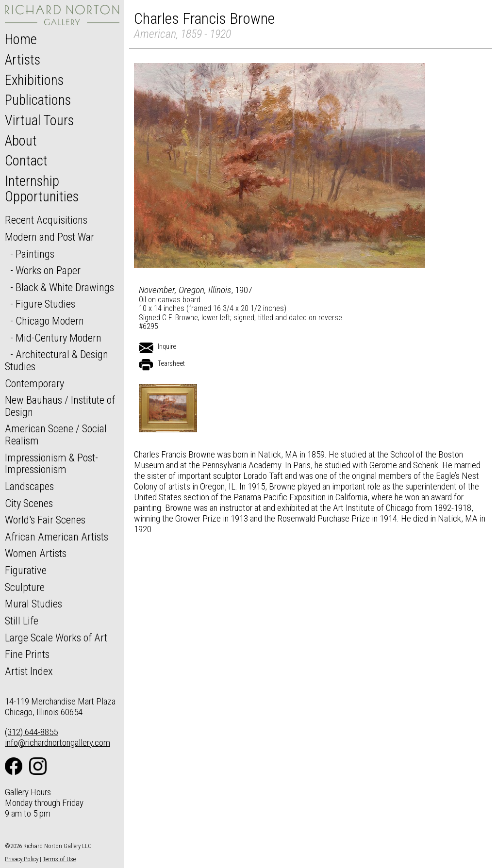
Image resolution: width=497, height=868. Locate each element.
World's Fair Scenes (45, 520)
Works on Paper (48, 270)
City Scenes (29, 503)
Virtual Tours (39, 120)
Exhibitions (34, 80)
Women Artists (36, 553)
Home (21, 39)
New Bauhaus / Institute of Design (60, 406)
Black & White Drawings (65, 287)
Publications (38, 100)
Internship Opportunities (42, 189)
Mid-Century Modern (58, 338)
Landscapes (29, 486)
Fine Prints (27, 654)
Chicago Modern (50, 321)
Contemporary (34, 383)
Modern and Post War (50, 237)
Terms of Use (59, 859)
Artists (23, 60)
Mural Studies (33, 604)
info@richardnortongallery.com (58, 743)
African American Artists (57, 537)
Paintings (35, 254)
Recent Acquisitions (46, 220)
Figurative (26, 570)
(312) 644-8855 (31, 732)
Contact (26, 161)
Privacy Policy (22, 859)
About (21, 141)
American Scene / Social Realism (56, 434)
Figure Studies (45, 304)
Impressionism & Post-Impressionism (51, 464)
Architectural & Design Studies (57, 360)
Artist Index (29, 671)
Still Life (22, 621)
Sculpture (25, 587)
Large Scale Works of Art (56, 638)
